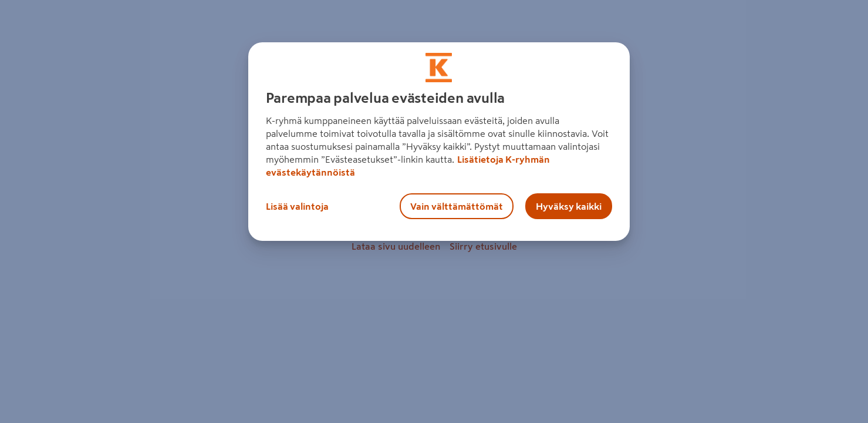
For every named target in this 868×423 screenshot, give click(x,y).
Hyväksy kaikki (569, 206)
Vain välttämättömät (457, 206)
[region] (439, 142)
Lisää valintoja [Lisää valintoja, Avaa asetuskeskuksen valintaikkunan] (297, 206)
